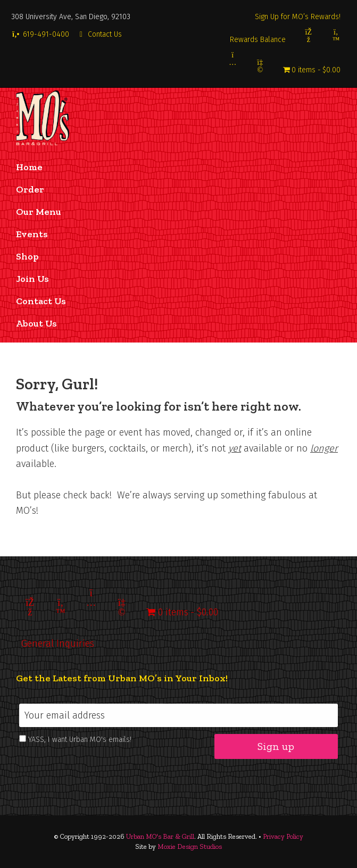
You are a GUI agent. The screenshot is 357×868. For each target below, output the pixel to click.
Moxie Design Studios (190, 846)
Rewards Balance (258, 40)
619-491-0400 (40, 34)
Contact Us (99, 34)
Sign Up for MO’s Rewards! (298, 17)
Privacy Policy (283, 836)
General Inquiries (58, 644)
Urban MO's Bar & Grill (160, 836)
